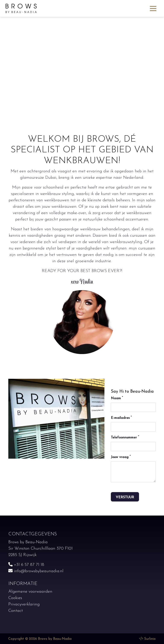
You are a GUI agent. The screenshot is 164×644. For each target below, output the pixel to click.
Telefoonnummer (125, 437)
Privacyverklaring (24, 604)
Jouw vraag (121, 457)
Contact (16, 611)
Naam (117, 398)
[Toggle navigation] (153, 8)
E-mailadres (121, 418)
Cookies (15, 598)
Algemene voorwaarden (30, 592)
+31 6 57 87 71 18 (26, 565)
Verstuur (125, 497)
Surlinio (150, 639)
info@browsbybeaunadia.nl (36, 571)
